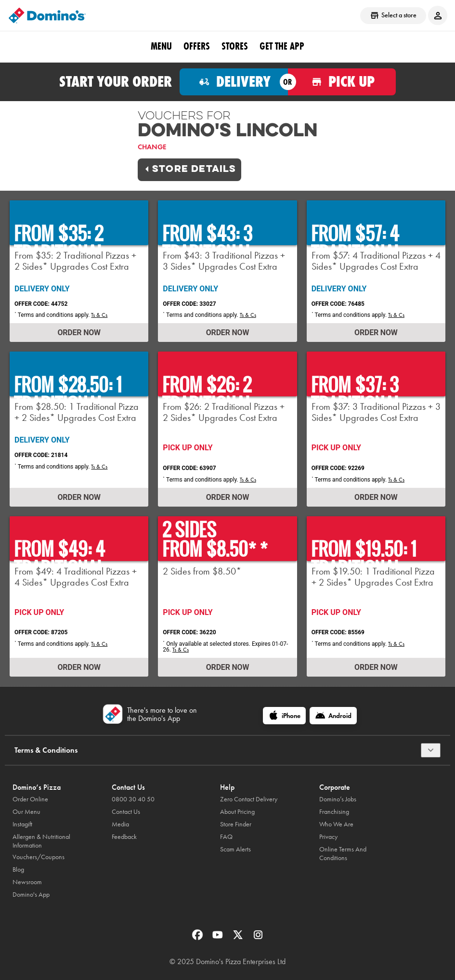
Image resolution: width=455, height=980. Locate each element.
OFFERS (197, 46)
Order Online (30, 799)
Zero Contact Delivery (249, 799)
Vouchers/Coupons (39, 857)
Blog (18, 869)
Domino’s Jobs (338, 799)
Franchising (334, 812)
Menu (161, 46)
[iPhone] (284, 716)
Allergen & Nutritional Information (41, 841)
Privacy (328, 837)
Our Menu (26, 812)
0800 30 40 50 (133, 799)
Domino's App (31, 895)
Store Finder (236, 824)
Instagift (22, 824)
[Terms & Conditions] (431, 750)
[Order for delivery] (234, 82)
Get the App (282, 46)
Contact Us (126, 812)
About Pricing (237, 812)
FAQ (226, 837)
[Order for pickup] (342, 82)
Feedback (124, 837)
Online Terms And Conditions (343, 854)
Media (120, 824)
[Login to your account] (438, 15)
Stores (235, 46)
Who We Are (336, 824)
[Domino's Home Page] (47, 15)
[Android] (333, 716)
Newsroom (27, 882)
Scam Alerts (235, 849)
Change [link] (152, 147)
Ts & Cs (99, 315)
